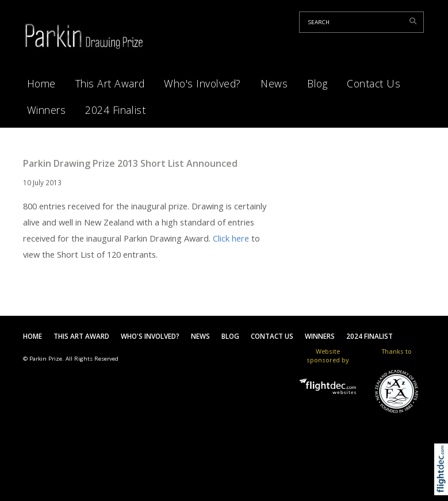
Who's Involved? (202, 83)
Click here (231, 238)
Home (41, 83)
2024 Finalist (115, 110)
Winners (47, 110)
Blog (317, 83)
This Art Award (110, 83)
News (274, 83)
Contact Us (374, 83)
